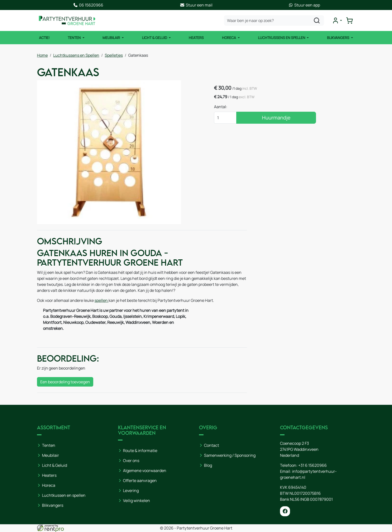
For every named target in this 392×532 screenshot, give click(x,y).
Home (42, 55)
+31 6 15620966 (312, 465)
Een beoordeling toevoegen (65, 382)
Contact (211, 445)
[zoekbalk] (274, 20)
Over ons (131, 461)
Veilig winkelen (136, 501)
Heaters (196, 38)
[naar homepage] (67, 20)
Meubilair (112, 38)
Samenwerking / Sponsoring (230, 455)
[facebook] (285, 511)
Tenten (75, 38)
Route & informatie (140, 451)
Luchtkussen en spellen (64, 495)
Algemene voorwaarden (145, 471)
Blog (208, 465)
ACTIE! (44, 38)
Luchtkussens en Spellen (282, 38)
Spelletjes (114, 55)
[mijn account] (337, 20)
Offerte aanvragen (140, 481)
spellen (101, 300)
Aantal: (221, 107)
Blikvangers (338, 38)
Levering (131, 491)
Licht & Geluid (155, 38)
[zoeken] (317, 20)
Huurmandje (276, 118)
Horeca (229, 38)
